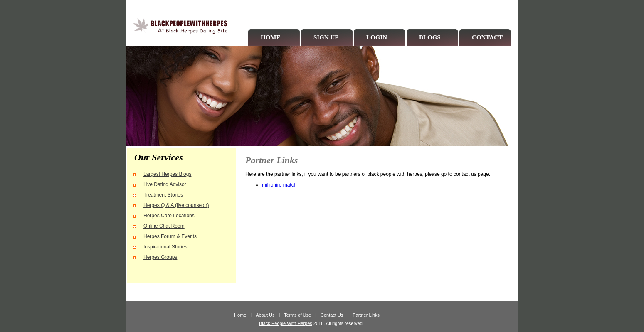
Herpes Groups (160, 257)
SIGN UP (326, 37)
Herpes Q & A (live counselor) (176, 205)
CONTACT (487, 37)
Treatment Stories (163, 195)
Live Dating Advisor (165, 184)
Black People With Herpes (286, 323)
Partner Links (366, 315)
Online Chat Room (164, 226)
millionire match (279, 185)
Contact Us (332, 315)
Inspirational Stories (165, 247)
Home (240, 315)
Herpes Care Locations (169, 216)
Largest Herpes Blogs (167, 174)
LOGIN (377, 37)
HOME (271, 37)
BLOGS (430, 37)
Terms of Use (297, 315)
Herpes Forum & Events (170, 236)
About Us (265, 315)
